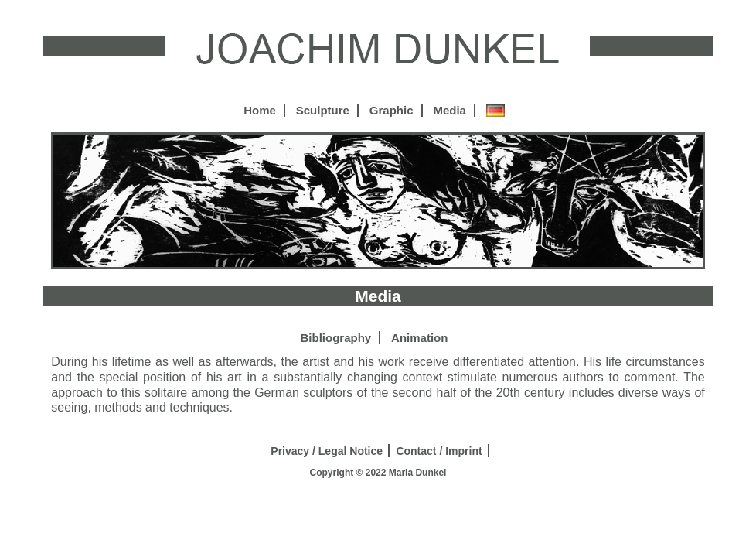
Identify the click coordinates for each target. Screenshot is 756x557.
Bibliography (336, 338)
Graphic (392, 110)
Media (450, 110)
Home (260, 110)
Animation (419, 338)
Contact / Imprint (439, 451)
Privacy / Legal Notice (327, 451)
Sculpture (323, 110)
